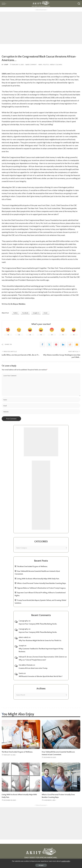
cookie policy (66, 861)
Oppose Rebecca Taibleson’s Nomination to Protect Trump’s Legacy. (41, 588)
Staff (6, 65)
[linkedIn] (63, 345)
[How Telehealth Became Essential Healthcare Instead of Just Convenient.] (61, 734)
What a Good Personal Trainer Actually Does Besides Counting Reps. (42, 583)
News (40, 65)
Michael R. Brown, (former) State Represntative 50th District (42, 657)
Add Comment (31, 65)
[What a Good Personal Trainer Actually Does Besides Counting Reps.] (61, 777)
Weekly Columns (56, 65)
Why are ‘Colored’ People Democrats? (32, 660)
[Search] (79, 4)
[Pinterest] (56, 345)
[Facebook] (42, 345)
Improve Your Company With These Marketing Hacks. (38, 624)
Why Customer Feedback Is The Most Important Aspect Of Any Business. (41, 650)
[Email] (77, 345)
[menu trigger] (5, 4)
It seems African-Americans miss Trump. (33, 668)
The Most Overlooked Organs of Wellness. (32, 566)
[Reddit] (70, 345)
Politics (46, 65)
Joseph (21, 646)
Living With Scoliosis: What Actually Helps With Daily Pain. (38, 579)
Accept (41, 865)
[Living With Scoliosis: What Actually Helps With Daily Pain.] (21, 777)
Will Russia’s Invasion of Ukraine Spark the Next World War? (41, 676)
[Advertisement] (41, 28)
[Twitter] (49, 345)
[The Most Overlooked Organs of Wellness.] (21, 734)
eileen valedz (23, 637)
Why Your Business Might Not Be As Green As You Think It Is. (40, 640)
